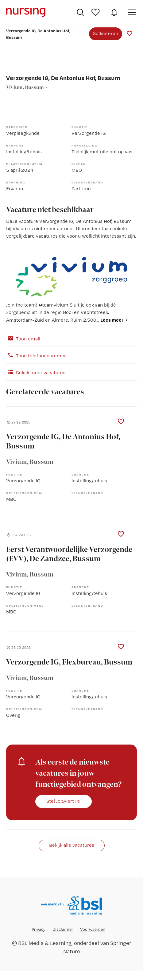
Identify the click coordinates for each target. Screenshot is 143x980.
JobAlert (114, 12)
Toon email (23, 338)
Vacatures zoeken (80, 12)
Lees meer (112, 320)
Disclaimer (63, 929)
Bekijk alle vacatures (72, 845)
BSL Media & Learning (45, 943)
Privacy (39, 929)
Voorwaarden (93, 929)
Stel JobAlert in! (64, 801)
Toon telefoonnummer (36, 355)
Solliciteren (106, 33)
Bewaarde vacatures (96, 12)
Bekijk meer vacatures (36, 372)
